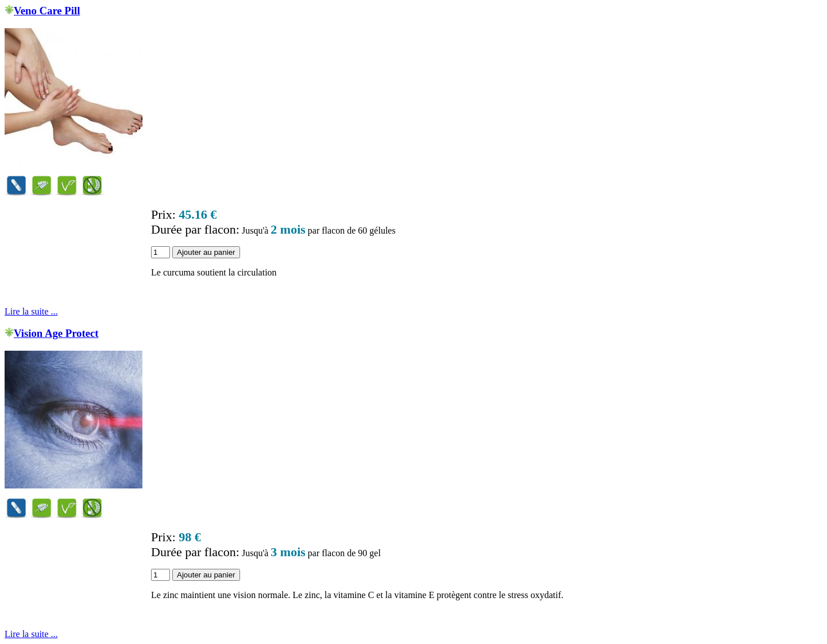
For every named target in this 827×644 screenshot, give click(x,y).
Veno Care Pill (47, 11)
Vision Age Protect (56, 333)
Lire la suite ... (31, 311)
